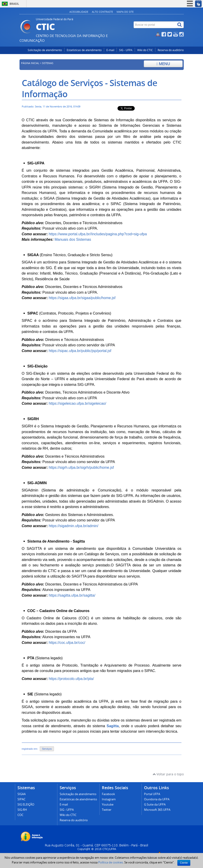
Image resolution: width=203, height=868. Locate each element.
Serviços (47, 749)
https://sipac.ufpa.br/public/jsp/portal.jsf (80, 351)
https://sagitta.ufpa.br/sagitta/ (72, 595)
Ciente (184, 863)
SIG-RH (22, 810)
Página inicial (30, 63)
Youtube (108, 805)
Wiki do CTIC (145, 50)
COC (20, 815)
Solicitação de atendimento (45, 50)
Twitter (107, 810)
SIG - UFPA (126, 50)
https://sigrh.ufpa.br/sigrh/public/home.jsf (81, 467)
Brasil (14, 4)
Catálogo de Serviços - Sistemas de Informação (89, 88)
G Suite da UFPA (155, 805)
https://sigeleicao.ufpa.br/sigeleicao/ (77, 403)
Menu (163, 64)
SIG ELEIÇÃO (26, 805)
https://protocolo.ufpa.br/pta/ (71, 679)
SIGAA (22, 794)
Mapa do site (125, 12)
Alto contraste (102, 12)
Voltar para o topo (168, 774)
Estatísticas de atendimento (84, 50)
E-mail (110, 50)
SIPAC (21, 799)
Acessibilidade (79, 12)
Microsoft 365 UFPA (157, 810)
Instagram (109, 799)
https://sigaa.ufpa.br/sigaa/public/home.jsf (82, 298)
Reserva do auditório (171, 50)
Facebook (108, 794)
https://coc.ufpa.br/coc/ (67, 643)
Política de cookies (111, 862)
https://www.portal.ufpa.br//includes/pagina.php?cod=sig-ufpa (98, 234)
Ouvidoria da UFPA (157, 799)
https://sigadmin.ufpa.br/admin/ (74, 526)
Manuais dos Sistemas (73, 239)
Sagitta (113, 726)
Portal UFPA (152, 794)
